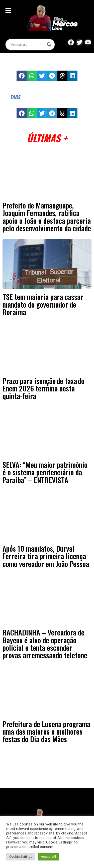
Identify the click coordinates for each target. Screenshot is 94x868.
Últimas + (47, 138)
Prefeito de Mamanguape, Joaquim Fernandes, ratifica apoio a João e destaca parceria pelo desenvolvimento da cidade (47, 217)
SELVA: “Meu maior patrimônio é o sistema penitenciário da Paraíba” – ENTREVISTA (45, 472)
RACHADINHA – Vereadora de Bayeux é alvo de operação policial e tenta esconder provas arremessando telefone (45, 644)
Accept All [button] (48, 857)
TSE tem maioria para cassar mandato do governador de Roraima (43, 304)
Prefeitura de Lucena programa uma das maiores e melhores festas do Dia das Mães (46, 731)
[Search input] (28, 45)
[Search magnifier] (49, 45)
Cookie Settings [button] (21, 857)
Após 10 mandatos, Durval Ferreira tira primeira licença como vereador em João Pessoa (46, 556)
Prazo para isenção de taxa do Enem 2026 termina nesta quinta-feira (43, 388)
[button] (22, 76)
